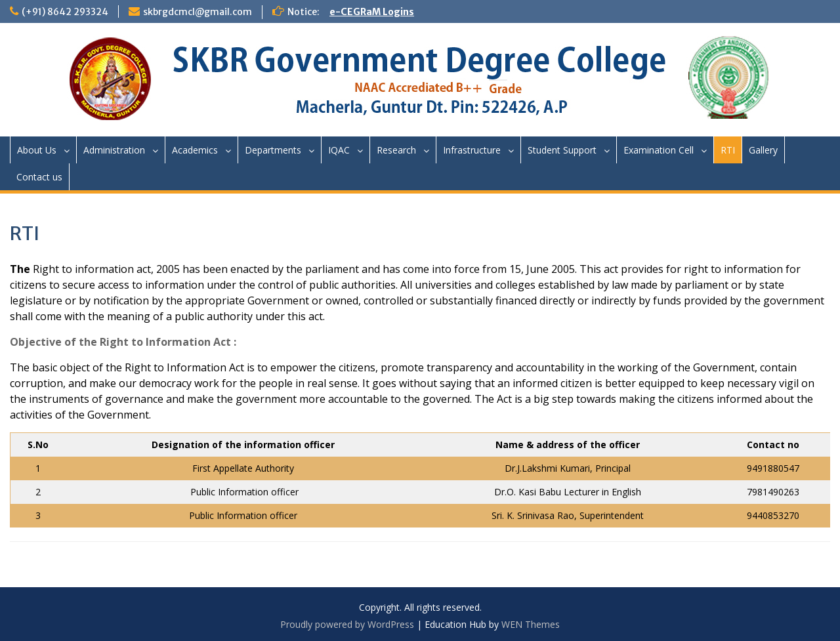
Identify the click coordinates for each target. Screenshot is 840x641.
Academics (195, 150)
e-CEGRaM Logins (372, 12)
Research (396, 150)
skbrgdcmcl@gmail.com (198, 12)
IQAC (339, 150)
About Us (37, 150)
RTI (728, 150)
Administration (114, 150)
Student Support (562, 150)
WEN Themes (531, 624)
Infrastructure (472, 150)
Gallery (763, 150)
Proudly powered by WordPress (347, 624)
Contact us (39, 177)
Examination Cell (659, 150)
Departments (273, 150)
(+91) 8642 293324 (65, 12)
